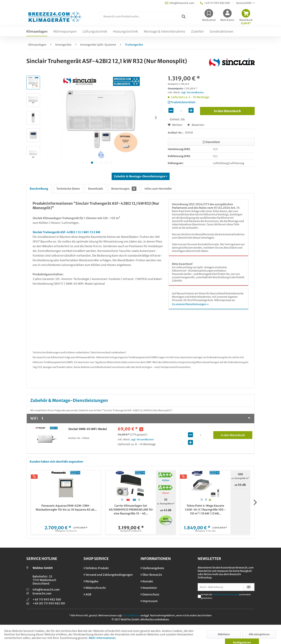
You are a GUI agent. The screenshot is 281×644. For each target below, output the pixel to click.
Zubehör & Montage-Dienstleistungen (141, 176)
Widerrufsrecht (95, 588)
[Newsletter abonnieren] (249, 587)
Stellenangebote (152, 568)
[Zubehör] (197, 32)
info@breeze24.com (46, 590)
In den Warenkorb (237, 434)
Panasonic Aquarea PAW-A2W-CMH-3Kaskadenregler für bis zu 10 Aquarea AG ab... (66, 508)
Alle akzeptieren (259, 634)
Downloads (96, 189)
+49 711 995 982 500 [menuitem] (215, 3)
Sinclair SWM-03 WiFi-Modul (88, 429)
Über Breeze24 (151, 575)
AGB (87, 594)
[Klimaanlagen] (37, 32)
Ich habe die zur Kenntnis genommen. (226, 596)
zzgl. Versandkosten (193, 92)
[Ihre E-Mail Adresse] (221, 587)
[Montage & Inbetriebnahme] (165, 32)
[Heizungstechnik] (125, 32)
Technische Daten (68, 189)
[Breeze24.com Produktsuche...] (144, 16)
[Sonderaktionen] (221, 32)
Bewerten (196, 125)
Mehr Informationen (102, 638)
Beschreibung (39, 189)
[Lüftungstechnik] (95, 32)
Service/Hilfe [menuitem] (244, 3)
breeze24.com (42, 593)
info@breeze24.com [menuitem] (180, 3)
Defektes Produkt (96, 568)
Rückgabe (91, 581)
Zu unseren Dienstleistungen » (190, 304)
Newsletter (149, 588)
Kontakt (147, 581)
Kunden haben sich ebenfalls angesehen (56, 462)
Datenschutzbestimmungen (226, 595)
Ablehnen (224, 634)
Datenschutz (150, 594)
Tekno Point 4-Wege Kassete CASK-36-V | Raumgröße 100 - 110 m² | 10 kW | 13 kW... (205, 510)
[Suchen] (184, 16)
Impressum (149, 601)
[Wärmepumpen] (65, 32)
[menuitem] (144, 18)
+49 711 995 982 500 (47, 600)
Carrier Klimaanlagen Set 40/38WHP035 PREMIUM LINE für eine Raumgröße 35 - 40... (131, 510)
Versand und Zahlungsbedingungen (108, 575)
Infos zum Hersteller (158, 189)
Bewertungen (124, 189)
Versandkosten (132, 615)
